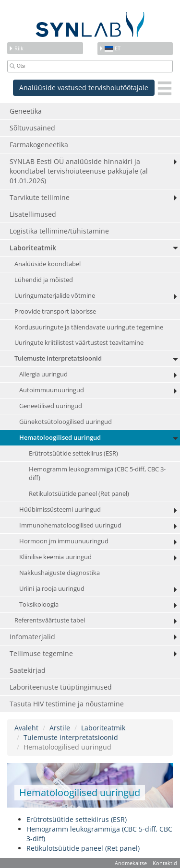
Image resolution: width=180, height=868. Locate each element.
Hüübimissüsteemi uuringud (60, 510)
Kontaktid (165, 863)
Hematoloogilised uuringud (60, 438)
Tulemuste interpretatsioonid (58, 358)
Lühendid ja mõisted (44, 280)
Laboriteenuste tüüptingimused (61, 687)
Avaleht (26, 728)
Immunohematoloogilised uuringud (70, 525)
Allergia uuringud (43, 374)
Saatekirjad (28, 670)
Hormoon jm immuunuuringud (64, 541)
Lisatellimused (33, 214)
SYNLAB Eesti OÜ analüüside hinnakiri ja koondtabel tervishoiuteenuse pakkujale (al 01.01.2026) (79, 171)
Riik (16, 48)
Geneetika (26, 111)
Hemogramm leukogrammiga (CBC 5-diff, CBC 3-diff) (97, 474)
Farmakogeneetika (39, 145)
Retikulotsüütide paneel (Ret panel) (79, 494)
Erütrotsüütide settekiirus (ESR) (73, 453)
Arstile (60, 728)
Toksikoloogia (39, 604)
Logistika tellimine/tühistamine (59, 231)
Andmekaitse (131, 863)
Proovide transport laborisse (55, 311)
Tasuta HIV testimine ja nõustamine (67, 704)
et (110, 48)
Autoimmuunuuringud (52, 390)
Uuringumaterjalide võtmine (55, 296)
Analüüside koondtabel (48, 264)
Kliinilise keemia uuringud (55, 557)
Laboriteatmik (33, 248)
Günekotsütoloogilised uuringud (66, 422)
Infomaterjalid (32, 637)
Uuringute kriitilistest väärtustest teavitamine (79, 343)
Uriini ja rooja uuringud (52, 589)
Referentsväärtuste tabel (50, 620)
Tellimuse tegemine (41, 653)
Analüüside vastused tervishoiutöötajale (84, 88)
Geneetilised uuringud (51, 406)
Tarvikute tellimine (40, 197)
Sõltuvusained (32, 128)
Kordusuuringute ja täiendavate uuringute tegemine (89, 327)
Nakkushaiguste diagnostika (60, 573)
